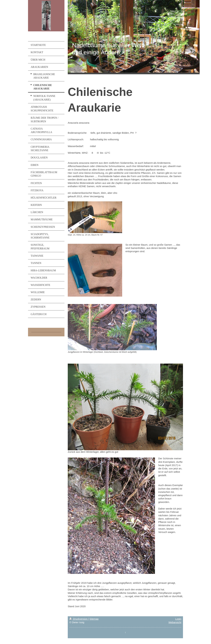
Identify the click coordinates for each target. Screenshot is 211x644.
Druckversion (79, 619)
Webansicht (175, 622)
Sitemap (94, 619)
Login (178, 619)
